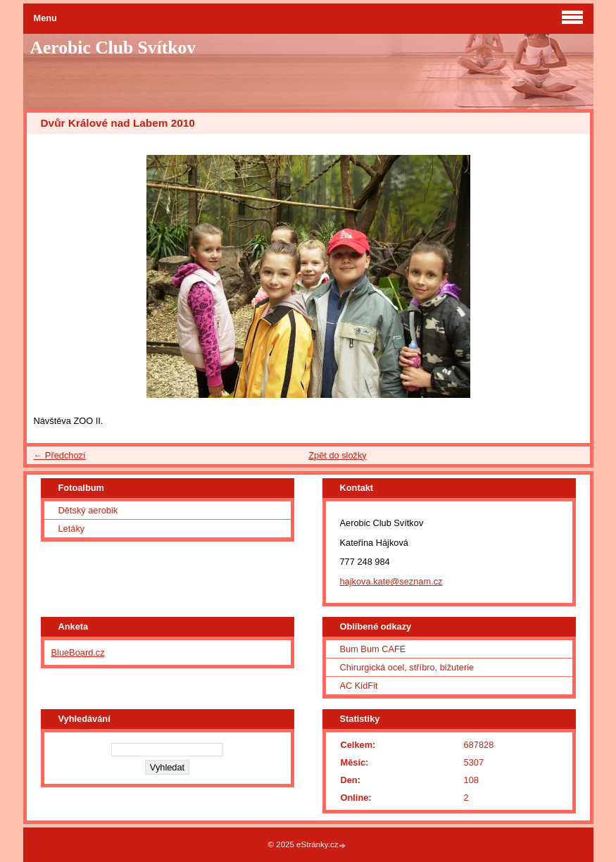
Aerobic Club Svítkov (113, 48)
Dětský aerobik (88, 510)
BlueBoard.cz (78, 652)
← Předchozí (60, 455)
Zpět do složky (338, 455)
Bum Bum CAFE (373, 649)
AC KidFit (359, 686)
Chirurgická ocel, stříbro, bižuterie (407, 667)
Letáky (72, 529)
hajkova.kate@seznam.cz (391, 581)
